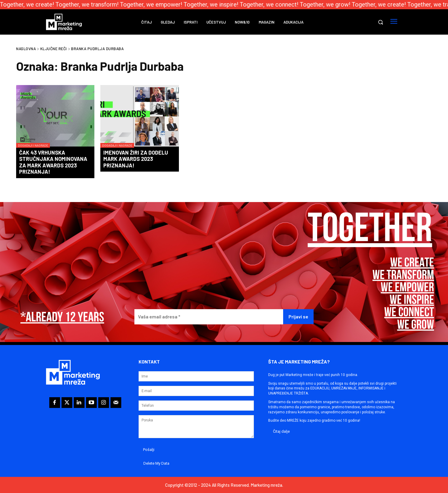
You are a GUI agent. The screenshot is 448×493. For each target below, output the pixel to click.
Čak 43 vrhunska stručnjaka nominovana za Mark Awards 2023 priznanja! (53, 162)
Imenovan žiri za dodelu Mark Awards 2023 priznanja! (136, 159)
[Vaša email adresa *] (209, 317)
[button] (381, 22)
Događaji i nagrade (33, 145)
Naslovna (26, 49)
